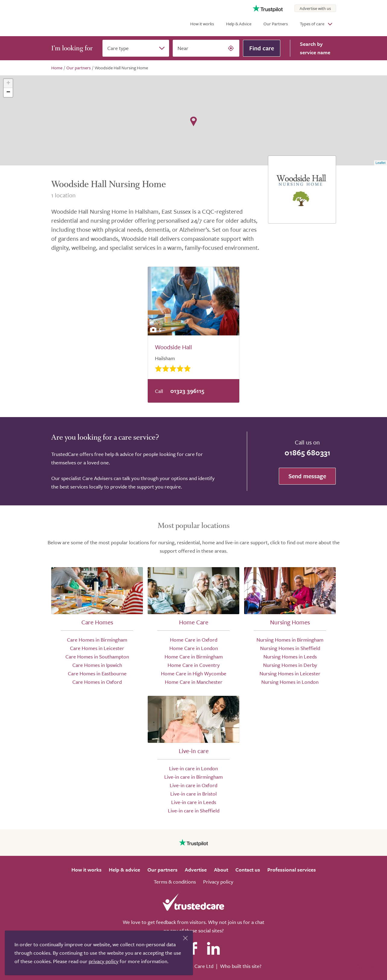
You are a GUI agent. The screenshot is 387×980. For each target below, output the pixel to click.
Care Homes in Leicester (97, 648)
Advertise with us (315, 8)
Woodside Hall (173, 347)
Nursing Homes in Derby (290, 665)
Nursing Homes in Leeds (290, 656)
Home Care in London (194, 648)
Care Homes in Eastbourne (97, 673)
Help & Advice (239, 24)
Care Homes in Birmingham (97, 640)
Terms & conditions (175, 882)
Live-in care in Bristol (193, 794)
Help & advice (124, 870)
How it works (202, 24)
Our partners (162, 870)
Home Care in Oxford (194, 640)
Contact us (248, 870)
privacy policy (104, 961)
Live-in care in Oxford (193, 785)
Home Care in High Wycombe (194, 673)
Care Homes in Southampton (97, 656)
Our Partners (276, 24)
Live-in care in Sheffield (194, 810)
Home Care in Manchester (194, 682)
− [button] (8, 93)
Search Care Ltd (196, 966)
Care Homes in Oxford (97, 682)
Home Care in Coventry (194, 665)
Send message (307, 476)
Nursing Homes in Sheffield (290, 648)
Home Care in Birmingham (194, 656)
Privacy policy (218, 882)
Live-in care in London (193, 768)
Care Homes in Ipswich (97, 665)
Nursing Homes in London (290, 682)
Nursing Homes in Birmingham (290, 640)
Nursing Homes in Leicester (290, 673)
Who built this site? (241, 966)
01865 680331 (307, 452)
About (221, 870)
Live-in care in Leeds (194, 802)
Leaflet (381, 163)
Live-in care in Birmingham (193, 777)
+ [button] (8, 83)
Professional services (292, 870)
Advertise (196, 870)
